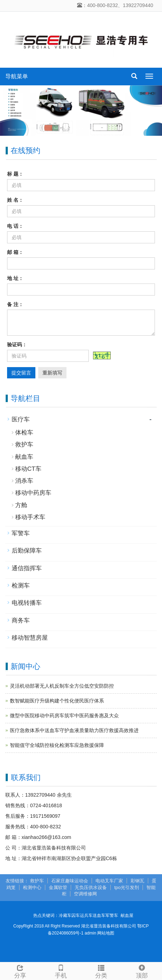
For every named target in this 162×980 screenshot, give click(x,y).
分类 (101, 971)
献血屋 (127, 915)
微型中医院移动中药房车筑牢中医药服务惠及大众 (64, 716)
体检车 (24, 433)
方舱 (21, 505)
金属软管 (58, 887)
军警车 (21, 533)
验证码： (17, 345)
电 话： (15, 226)
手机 (61, 971)
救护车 (24, 445)
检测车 (21, 586)
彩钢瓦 (137, 881)
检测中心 (32, 887)
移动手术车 (30, 517)
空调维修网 (85, 894)
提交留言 (21, 373)
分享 (20, 971)
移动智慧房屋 (30, 638)
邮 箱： (15, 252)
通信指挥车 (27, 568)
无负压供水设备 (91, 887)
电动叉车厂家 (109, 881)
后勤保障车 (27, 551)
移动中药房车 (33, 493)
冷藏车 (65, 915)
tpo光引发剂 (127, 887)
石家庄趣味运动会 (70, 881)
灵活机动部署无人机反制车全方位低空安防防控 (62, 686)
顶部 (142, 971)
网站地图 (106, 933)
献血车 (24, 457)
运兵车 (86, 915)
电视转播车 (27, 603)
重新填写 (52, 373)
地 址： (15, 278)
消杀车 (24, 481)
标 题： (15, 174)
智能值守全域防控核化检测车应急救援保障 (57, 745)
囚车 (76, 915)
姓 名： (15, 200)
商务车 (21, 620)
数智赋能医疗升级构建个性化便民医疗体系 (57, 701)
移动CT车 (28, 469)
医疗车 (21, 419)
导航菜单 (17, 76)
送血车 (99, 915)
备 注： (15, 304)
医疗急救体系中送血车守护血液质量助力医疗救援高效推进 (74, 730)
